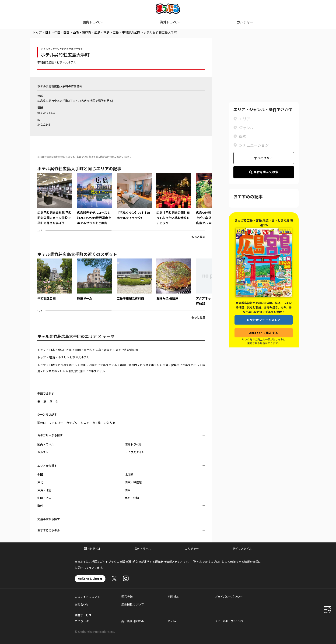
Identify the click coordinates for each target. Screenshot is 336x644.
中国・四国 (62, 32)
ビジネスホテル (66, 62)
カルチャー (245, 22)
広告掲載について (133, 604)
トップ (37, 32)
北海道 (129, 474)
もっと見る (198, 237)
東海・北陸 (44, 490)
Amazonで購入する (264, 333)
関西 (128, 490)
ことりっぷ (82, 621)
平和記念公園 (131, 32)
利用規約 (174, 596)
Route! (172, 621)
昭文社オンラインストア (264, 320)
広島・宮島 (102, 32)
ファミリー (56, 423)
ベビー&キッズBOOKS (229, 621)
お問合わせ (82, 604)
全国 (40, 474)
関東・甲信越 (133, 482)
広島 (116, 32)
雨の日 (42, 423)
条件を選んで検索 (264, 172)
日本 (48, 32)
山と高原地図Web (133, 621)
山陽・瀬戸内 (82, 32)
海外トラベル (170, 22)
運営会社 (127, 596)
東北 (40, 482)
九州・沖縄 (132, 498)
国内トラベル (93, 22)
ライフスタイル (135, 452)
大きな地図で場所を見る (97, 101)
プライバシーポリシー (229, 596)
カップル (72, 423)
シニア (85, 423)
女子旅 (97, 423)
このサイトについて (87, 596)
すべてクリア (264, 158)
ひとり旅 (110, 423)
